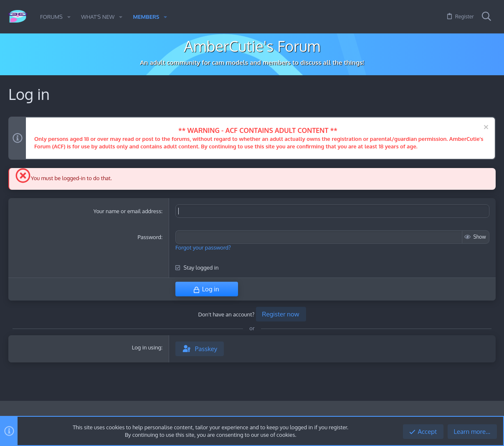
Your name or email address (127, 211)
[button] (69, 17)
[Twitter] (491, 414)
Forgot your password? (203, 247)
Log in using (147, 347)
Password (149, 237)
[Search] (486, 17)
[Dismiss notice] (485, 128)
